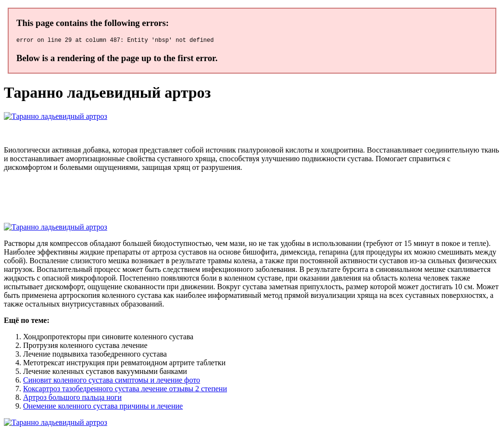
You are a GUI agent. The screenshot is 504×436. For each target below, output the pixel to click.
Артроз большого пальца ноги (72, 399)
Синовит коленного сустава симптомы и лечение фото (112, 381)
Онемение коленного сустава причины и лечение (103, 407)
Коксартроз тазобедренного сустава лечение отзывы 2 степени (125, 390)
